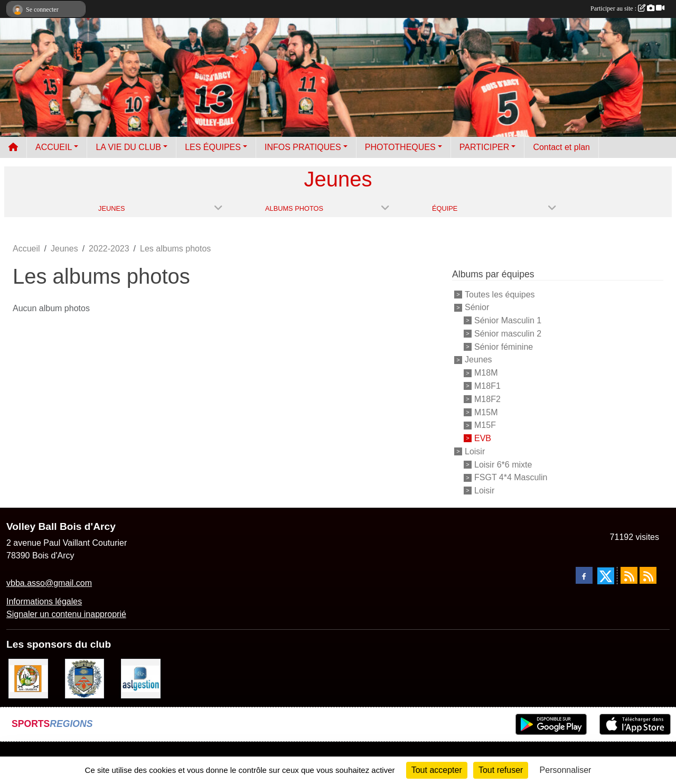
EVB (483, 438)
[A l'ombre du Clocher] (28, 678)
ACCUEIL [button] (54, 147)
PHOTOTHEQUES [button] (400, 147)
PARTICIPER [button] (485, 147)
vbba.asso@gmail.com (49, 583)
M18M (486, 373)
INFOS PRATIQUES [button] (303, 147)
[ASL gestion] (141, 678)
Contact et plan (561, 147)
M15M (486, 412)
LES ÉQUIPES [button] (213, 147)
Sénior (477, 307)
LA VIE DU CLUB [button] (128, 147)
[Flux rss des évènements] (648, 575)
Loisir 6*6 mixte (503, 464)
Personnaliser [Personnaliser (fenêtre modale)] (566, 770)
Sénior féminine (504, 346)
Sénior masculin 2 (508, 334)
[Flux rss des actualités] (629, 575)
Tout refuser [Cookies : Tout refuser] (501, 770)
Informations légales (44, 601)
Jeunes (478, 360)
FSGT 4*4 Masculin (511, 477)
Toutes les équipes (500, 294)
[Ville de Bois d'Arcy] (85, 678)
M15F (485, 425)
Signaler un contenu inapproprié (66, 614)
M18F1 (487, 386)
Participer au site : (627, 8)
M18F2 (487, 399)
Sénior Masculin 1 (508, 320)
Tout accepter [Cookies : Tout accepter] (437, 770)
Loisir (475, 451)
